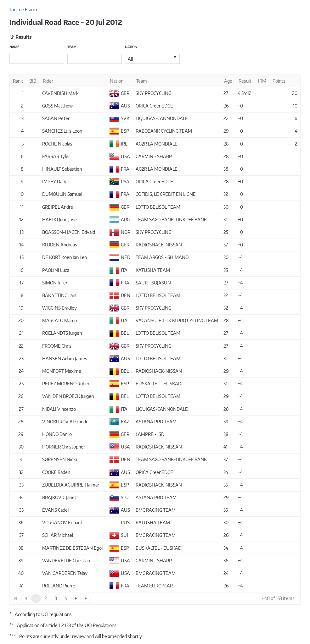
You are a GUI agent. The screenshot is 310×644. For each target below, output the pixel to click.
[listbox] (152, 59)
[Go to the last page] (86, 598)
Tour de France (24, 10)
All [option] (130, 59)
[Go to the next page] (76, 598)
